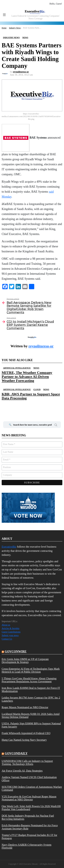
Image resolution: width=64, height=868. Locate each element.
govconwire (16, 652)
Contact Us (7, 639)
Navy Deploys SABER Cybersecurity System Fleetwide (27, 846)
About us (6, 625)
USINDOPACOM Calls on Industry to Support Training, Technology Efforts (27, 763)
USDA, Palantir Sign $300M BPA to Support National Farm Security (31, 725)
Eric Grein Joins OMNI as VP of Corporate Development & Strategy (25, 661)
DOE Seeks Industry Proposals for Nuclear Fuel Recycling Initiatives (28, 817)
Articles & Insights (11, 628)
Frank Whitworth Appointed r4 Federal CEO (26, 733)
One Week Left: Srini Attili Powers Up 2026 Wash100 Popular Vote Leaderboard (31, 808)
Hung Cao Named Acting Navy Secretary (24, 740)
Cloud (37, 389)
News (36, 368)
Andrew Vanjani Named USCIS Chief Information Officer (29, 779)
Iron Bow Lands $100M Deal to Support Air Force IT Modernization (31, 690)
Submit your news (10, 635)
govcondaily (16, 753)
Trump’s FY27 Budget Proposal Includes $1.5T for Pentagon (29, 837)
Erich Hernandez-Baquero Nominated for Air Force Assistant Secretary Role (30, 827)
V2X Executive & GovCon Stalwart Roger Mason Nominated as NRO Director (29, 798)
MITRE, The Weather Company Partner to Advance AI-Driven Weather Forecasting (27, 377)
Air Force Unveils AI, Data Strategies (22, 771)
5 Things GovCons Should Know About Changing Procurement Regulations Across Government (29, 680)
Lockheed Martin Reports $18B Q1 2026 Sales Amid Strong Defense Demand (31, 716)
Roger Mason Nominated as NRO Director (25, 707)
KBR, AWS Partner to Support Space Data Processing (31, 396)
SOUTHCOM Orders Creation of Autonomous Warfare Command (32, 788)
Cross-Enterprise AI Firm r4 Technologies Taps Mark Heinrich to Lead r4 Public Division (31, 670)
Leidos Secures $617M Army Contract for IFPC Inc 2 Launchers (31, 699)
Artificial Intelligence (17, 368)
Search (56, 425)
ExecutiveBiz (9, 547)
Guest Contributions (11, 632)
